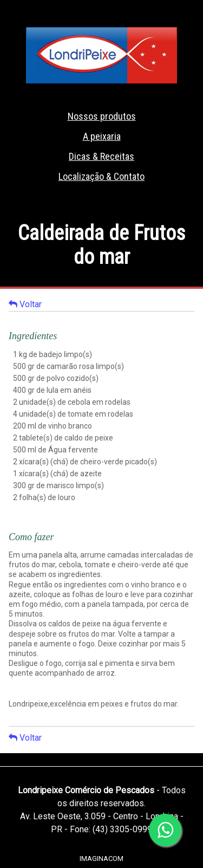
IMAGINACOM (101, 859)
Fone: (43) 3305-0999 (111, 829)
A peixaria (102, 136)
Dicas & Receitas (101, 156)
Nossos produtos (102, 116)
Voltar (25, 304)
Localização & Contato (101, 176)
